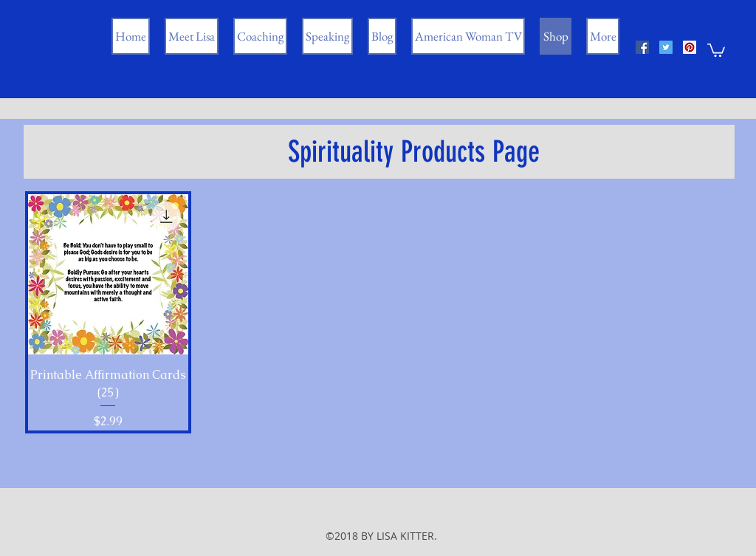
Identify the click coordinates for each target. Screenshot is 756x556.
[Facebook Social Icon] (642, 47)
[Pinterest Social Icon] (690, 47)
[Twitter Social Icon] (666, 47)
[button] (716, 49)
